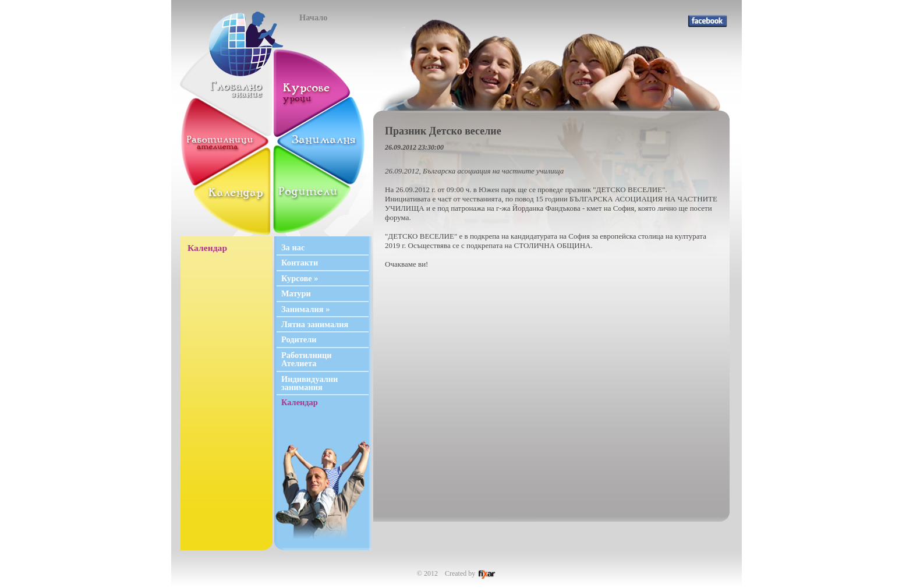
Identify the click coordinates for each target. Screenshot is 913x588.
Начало (314, 17)
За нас (293, 247)
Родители (299, 339)
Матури (296, 293)
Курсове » (300, 278)
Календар (300, 402)
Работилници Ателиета (307, 359)
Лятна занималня (315, 324)
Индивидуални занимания (309, 383)
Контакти (300, 263)
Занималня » (305, 309)
